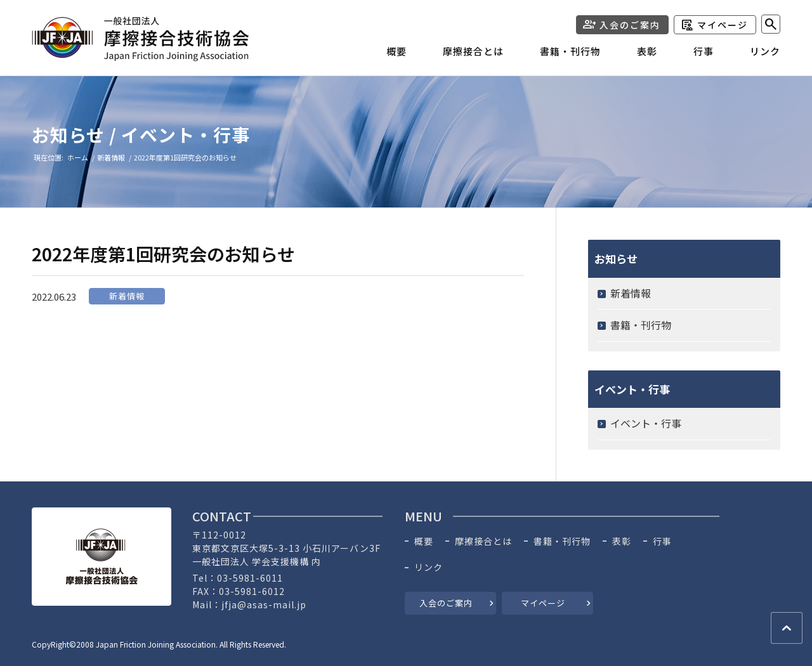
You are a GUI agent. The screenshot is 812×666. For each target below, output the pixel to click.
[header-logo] (141, 39)
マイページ (723, 25)
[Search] (771, 24)
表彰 (622, 541)
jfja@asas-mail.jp (264, 604)
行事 (662, 541)
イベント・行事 (646, 423)
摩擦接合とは (483, 541)
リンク (429, 567)
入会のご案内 (630, 25)
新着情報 (127, 296)
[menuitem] (378, 55)
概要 (424, 541)
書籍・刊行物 (641, 325)
